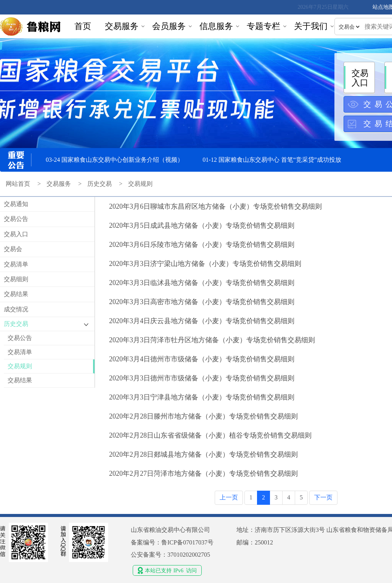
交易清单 (16, 264)
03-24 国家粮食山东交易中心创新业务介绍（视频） (115, 160)
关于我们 (311, 26)
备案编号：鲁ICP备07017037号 (172, 542)
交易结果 (16, 294)
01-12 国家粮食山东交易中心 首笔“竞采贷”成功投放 (272, 160)
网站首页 (18, 184)
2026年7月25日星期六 (323, 7)
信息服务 (216, 26)
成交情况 (16, 309)
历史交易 (100, 184)
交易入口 (16, 234)
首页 (83, 26)
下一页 (323, 497)
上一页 (229, 497)
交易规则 (140, 184)
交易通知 (16, 204)
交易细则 (16, 279)
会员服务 (169, 26)
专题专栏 (263, 26)
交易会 (13, 249)
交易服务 (122, 26)
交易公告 (16, 219)
